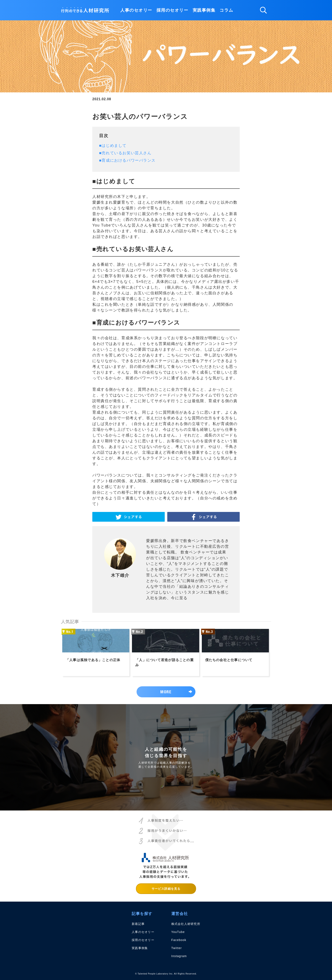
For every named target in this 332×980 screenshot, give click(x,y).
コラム (226, 10)
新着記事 (138, 924)
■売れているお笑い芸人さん (125, 153)
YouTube (178, 932)
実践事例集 (204, 10)
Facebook (179, 940)
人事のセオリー (136, 10)
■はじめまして (113, 146)
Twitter (177, 948)
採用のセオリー (172, 10)
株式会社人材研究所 (186, 924)
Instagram (179, 956)
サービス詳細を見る (166, 889)
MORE (166, 692)
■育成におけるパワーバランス (127, 160)
